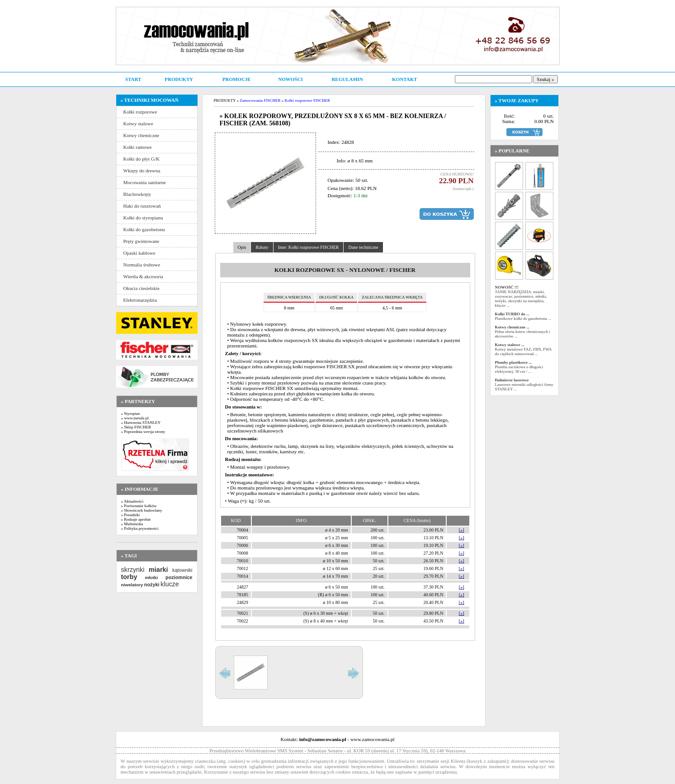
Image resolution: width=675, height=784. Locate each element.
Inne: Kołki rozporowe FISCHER (309, 247)
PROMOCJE (237, 79)
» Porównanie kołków (139, 506)
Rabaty (262, 247)
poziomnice (179, 577)
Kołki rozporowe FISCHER (307, 100)
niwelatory (132, 585)
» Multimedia (132, 524)
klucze (170, 584)
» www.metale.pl (135, 418)
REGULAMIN (347, 79)
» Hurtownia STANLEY (141, 423)
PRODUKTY (179, 79)
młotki (151, 577)
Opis (242, 247)
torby (129, 577)
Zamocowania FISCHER (260, 100)
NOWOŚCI (290, 79)
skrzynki (133, 570)
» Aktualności (132, 501)
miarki (158, 570)
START (133, 79)
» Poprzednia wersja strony (143, 432)
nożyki (152, 584)
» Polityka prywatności (140, 528)
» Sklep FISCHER (136, 427)
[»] (462, 530)
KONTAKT (404, 79)
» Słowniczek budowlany (142, 510)
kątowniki (182, 570)
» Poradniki (131, 515)
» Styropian (131, 413)
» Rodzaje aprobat (136, 519)
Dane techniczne (363, 247)
